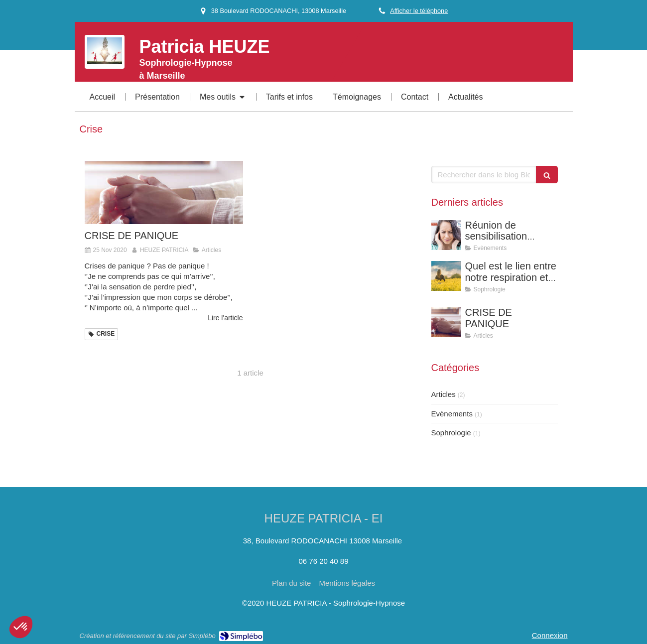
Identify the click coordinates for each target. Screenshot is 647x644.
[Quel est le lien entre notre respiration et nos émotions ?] (446, 276)
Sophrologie (451, 433)
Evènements (452, 414)
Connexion (550, 635)
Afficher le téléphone (419, 11)
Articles (444, 394)
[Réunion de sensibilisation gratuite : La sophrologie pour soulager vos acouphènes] (446, 235)
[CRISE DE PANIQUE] (164, 193)
